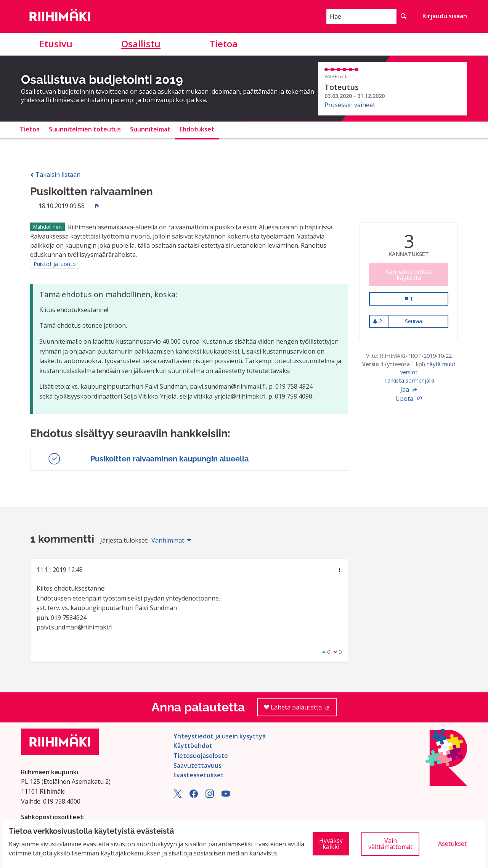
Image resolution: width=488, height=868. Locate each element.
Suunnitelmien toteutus (85, 129)
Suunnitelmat (150, 129)
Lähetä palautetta (300, 710)
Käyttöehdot (193, 746)
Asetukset (452, 844)
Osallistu (141, 44)
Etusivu (56, 44)
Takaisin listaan (55, 175)
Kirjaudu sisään (445, 16)
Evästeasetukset (199, 775)
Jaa (409, 389)
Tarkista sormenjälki (409, 380)
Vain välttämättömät (390, 844)
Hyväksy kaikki (331, 844)
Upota (409, 399)
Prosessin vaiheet (350, 105)
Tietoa (223, 44)
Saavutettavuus (197, 766)
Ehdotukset (197, 129)
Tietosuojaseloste (201, 756)
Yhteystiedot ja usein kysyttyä (220, 736)
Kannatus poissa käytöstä (409, 275)
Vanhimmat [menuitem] (168, 540)
